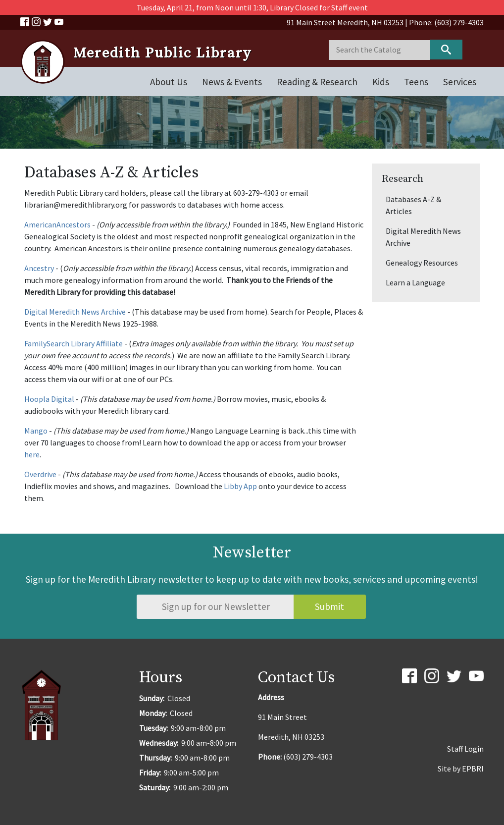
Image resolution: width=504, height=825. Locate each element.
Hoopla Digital (49, 399)
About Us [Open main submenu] (169, 82)
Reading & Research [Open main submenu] (317, 82)
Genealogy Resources (422, 263)
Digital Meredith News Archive (75, 312)
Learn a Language (415, 282)
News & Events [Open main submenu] (232, 82)
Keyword (446, 50)
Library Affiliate (96, 343)
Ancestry (39, 268)
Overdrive (40, 474)
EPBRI (473, 769)
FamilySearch (47, 343)
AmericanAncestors (57, 224)
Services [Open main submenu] (460, 82)
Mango (36, 431)
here (32, 454)
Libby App (240, 486)
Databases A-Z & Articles (413, 205)
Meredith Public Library (162, 54)
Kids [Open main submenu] (381, 82)
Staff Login (465, 749)
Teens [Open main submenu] (416, 82)
